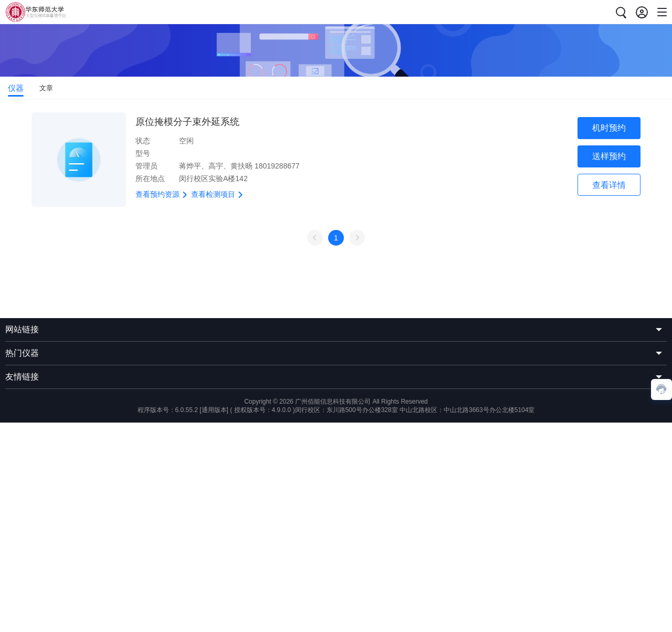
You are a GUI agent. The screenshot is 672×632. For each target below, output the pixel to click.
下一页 (357, 238)
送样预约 (609, 156)
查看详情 (609, 185)
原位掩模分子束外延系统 (187, 122)
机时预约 (609, 128)
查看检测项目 (218, 194)
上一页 (315, 238)
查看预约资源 (162, 194)
